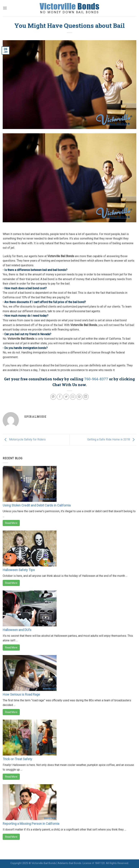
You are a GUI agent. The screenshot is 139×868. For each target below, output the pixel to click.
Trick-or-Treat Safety (17, 759)
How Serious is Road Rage (21, 694)
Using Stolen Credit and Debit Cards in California (37, 505)
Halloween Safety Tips (19, 570)
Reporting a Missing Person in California (31, 824)
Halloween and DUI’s (17, 630)
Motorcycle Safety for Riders (24, 439)
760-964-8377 (96, 379)
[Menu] (5, 8)
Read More (11, 523)
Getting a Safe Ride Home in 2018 (112, 439)
